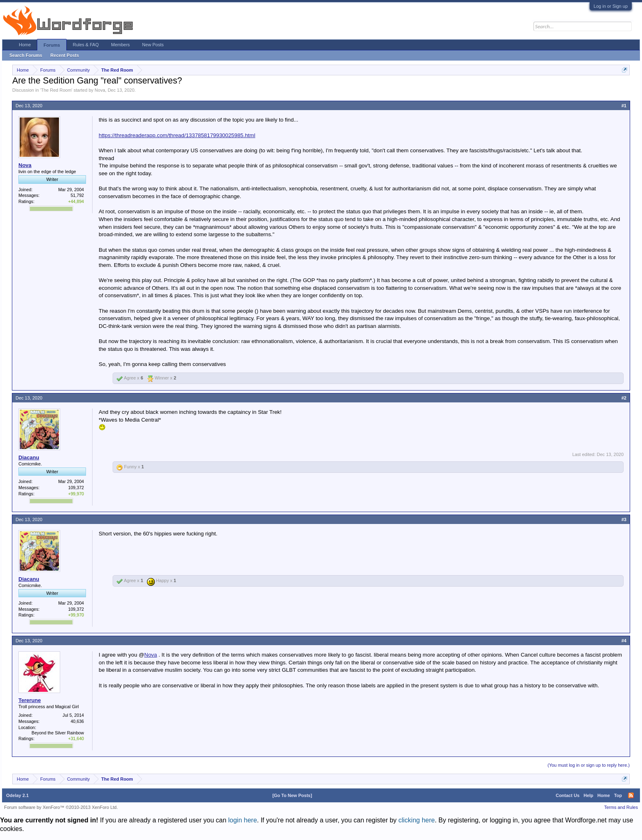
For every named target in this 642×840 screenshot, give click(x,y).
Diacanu (29, 457)
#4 (624, 641)
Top (618, 795)
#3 (624, 519)
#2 (624, 398)
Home (25, 45)
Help (588, 795)
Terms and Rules (621, 807)
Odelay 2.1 (17, 795)
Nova (100, 90)
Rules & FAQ (86, 45)
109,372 (76, 488)
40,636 (77, 721)
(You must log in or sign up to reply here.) (589, 765)
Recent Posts (65, 55)
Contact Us (567, 795)
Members (120, 45)
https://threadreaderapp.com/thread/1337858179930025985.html (177, 135)
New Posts (153, 45)
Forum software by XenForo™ (61, 807)
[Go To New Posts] (292, 795)
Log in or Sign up (611, 6)
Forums (52, 45)
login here (242, 820)
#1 (624, 106)
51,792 (77, 195)
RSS (631, 795)
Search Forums (26, 55)
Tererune (30, 700)
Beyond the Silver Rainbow (58, 733)
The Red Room (56, 90)
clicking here (417, 820)
